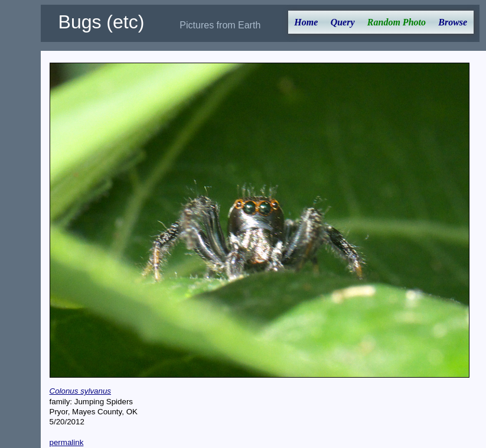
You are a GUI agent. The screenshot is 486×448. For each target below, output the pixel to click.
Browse (453, 22)
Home (306, 22)
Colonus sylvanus (80, 391)
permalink (67, 442)
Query (343, 22)
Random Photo (397, 22)
